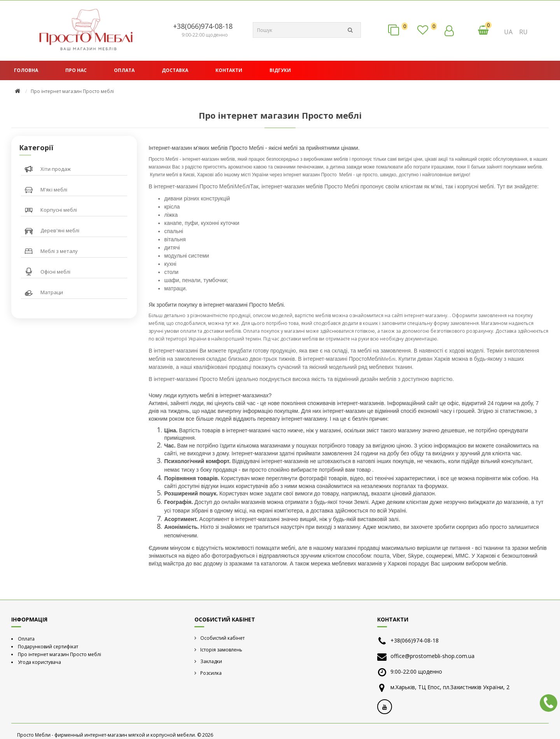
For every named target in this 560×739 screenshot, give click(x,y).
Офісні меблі (55, 272)
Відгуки (280, 70)
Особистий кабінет (222, 638)
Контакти (229, 70)
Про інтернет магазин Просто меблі (59, 654)
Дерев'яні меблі (60, 230)
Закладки (211, 661)
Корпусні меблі (59, 210)
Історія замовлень (221, 650)
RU (523, 32)
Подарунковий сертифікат (48, 647)
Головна (26, 70)
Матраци (52, 292)
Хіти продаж (56, 169)
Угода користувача (39, 662)
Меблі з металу (59, 251)
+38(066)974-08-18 (203, 26)
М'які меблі (54, 190)
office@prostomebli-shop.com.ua (432, 656)
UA (508, 32)
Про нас (76, 70)
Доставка (175, 70)
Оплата (124, 70)
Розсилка (211, 673)
